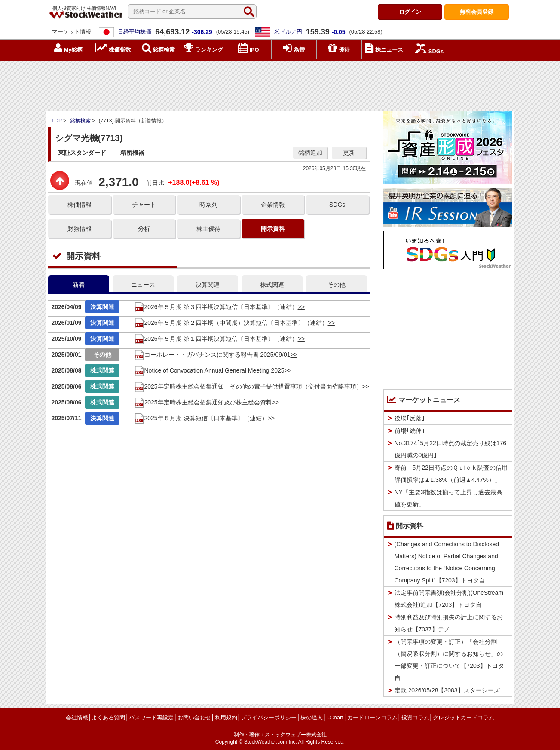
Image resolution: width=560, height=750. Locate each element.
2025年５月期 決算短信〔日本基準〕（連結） (201, 418)
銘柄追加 (310, 153)
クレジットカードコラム (464, 718)
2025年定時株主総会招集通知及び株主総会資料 (203, 402)
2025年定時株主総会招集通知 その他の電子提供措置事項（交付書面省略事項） (248, 386)
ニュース (143, 285)
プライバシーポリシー (269, 718)
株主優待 (208, 229)
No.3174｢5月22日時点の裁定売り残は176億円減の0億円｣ (451, 449)
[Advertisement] (280, 84)
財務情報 (80, 229)
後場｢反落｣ (410, 418)
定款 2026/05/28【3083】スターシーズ (447, 690)
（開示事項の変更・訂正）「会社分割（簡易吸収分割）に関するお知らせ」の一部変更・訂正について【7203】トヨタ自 (449, 660)
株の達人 (312, 718)
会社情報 (77, 718)
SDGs (337, 205)
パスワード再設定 (151, 718)
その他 (337, 285)
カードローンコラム (372, 718)
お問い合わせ (194, 718)
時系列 (208, 205)
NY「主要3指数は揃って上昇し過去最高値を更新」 (448, 498)
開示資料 (273, 229)
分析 (144, 229)
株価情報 (80, 205)
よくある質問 (108, 718)
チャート (144, 205)
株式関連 (272, 285)
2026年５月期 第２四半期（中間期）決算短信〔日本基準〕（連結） (231, 323)
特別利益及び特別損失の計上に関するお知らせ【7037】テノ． (449, 623)
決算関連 (208, 285)
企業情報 (273, 205)
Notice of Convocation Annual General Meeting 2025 (209, 370)
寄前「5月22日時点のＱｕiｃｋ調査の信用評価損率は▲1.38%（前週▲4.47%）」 (451, 474)
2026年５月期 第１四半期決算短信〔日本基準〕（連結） (216, 339)
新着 (79, 285)
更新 (349, 153)
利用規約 (226, 718)
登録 (477, 12)
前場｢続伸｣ (410, 431)
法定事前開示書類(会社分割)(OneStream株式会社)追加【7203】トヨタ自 (449, 599)
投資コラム (415, 718)
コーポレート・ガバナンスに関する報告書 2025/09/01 (212, 355)
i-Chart (335, 718)
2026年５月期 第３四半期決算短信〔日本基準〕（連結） (216, 307)
